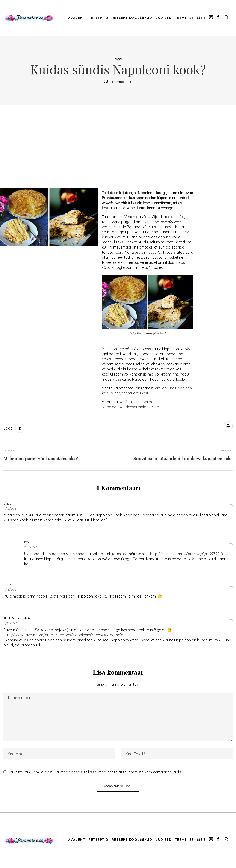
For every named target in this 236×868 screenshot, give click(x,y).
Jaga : (9, 428)
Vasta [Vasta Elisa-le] (231, 587)
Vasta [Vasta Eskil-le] (231, 506)
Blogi (118, 59)
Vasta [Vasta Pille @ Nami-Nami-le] (231, 621)
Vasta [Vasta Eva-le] (231, 544)
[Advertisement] (118, 149)
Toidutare (110, 193)
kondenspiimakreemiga (139, 407)
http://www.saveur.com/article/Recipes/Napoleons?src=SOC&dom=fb (63, 635)
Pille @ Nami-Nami (18, 619)
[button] (227, 18)
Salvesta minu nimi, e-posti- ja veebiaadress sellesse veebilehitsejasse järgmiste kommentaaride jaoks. (96, 772)
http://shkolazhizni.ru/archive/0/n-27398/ (186, 554)
